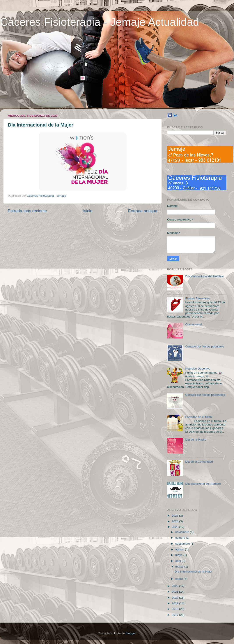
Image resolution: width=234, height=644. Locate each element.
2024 (175, 521)
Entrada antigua (143, 211)
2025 (175, 516)
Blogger (131, 633)
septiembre (183, 544)
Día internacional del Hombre (204, 276)
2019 (175, 603)
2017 (175, 615)
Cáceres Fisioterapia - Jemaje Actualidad (100, 22)
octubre (181, 538)
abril (178, 561)
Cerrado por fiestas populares (205, 346)
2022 (175, 586)
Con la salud (193, 324)
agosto (180, 549)
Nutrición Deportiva (198, 369)
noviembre (183, 532)
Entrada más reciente (27, 211)
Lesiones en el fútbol (199, 417)
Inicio (88, 211)
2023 (175, 527)
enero (179, 579)
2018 (175, 609)
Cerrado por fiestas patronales (205, 395)
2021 (175, 592)
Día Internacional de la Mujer (194, 572)
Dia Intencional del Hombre (203, 484)
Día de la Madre (196, 440)
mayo (179, 555)
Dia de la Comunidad (199, 462)
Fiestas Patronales (197, 298)
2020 (175, 598)
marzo (180, 567)
